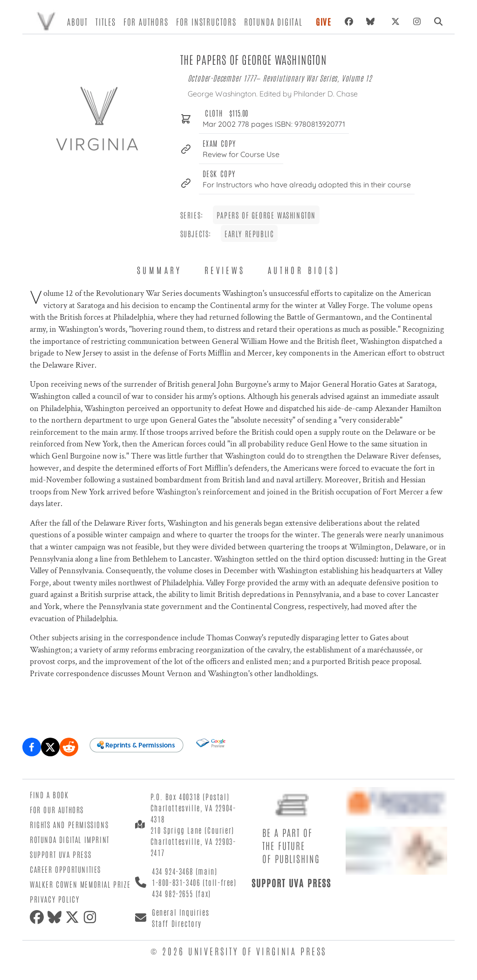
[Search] (438, 21)
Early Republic (249, 233)
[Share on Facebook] (32, 747)
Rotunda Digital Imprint (70, 839)
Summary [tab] (160, 270)
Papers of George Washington (266, 215)
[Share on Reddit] (69, 747)
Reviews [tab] (225, 270)
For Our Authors (57, 809)
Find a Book (49, 795)
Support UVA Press (61, 854)
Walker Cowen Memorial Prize (80, 884)
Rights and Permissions (69, 824)
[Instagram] (417, 21)
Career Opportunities (65, 869)
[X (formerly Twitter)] (395, 21)
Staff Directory (177, 923)
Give (324, 21)
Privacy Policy (55, 899)
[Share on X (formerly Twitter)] (50, 747)
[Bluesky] (372, 21)
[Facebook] (349, 21)
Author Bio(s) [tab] (304, 270)
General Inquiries (181, 912)
